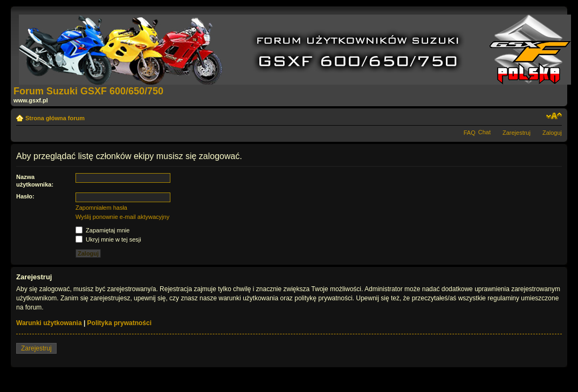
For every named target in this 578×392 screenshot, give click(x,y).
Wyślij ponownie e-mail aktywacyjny (122, 217)
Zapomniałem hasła (101, 208)
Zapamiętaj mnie (102, 230)
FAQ (470, 133)
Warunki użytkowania (49, 323)
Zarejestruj (517, 133)
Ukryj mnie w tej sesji (108, 239)
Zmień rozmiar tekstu (554, 116)
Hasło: (25, 196)
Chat (484, 132)
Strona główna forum (55, 118)
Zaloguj (552, 133)
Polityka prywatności (119, 323)
